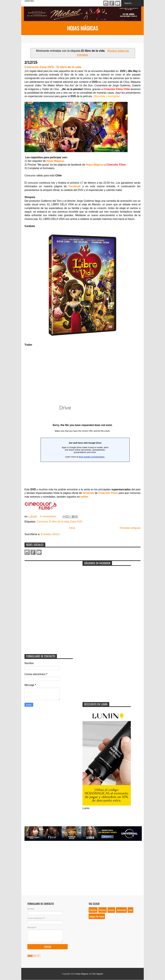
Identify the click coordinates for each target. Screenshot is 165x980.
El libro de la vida (59, 522)
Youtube (118, 3)
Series (111, 910)
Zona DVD (76, 522)
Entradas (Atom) (50, 534)
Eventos (93, 910)
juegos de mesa (97, 916)
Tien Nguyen (98, 974)
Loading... (82, 443)
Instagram (106, 3)
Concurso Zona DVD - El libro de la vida (53, 67)
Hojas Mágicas (82, 28)
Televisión (121, 910)
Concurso (42, 522)
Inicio (72, 528)
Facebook (112, 3)
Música (102, 910)
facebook (88, 493)
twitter (84, 497)
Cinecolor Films (108, 493)
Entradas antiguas (130, 528)
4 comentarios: (49, 516)
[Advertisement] (49, 583)
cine (130, 910)
